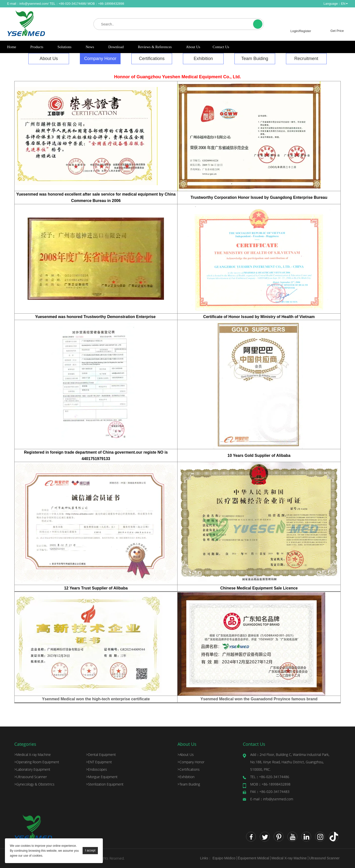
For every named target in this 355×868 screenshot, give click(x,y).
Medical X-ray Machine (33, 755)
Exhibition (203, 59)
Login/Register (301, 31)
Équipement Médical (254, 858)
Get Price (337, 31)
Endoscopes (97, 769)
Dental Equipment (101, 755)
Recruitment (306, 59)
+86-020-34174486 (270, 777)
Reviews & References (155, 47)
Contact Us (221, 47)
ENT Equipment (99, 762)
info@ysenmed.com (34, 4)
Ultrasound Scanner (31, 777)
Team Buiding (255, 59)
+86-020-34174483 (270, 792)
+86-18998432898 (270, 784)
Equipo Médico (224, 858)
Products (37, 47)
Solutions (64, 47)
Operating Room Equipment (37, 762)
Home (12, 47)
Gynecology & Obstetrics (34, 784)
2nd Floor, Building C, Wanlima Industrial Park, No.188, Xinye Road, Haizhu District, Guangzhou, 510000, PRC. (290, 762)
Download (116, 47)
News (90, 47)
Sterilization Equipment (105, 784)
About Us (193, 47)
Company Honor (100, 59)
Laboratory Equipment (32, 769)
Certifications (152, 59)
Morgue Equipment (102, 777)
